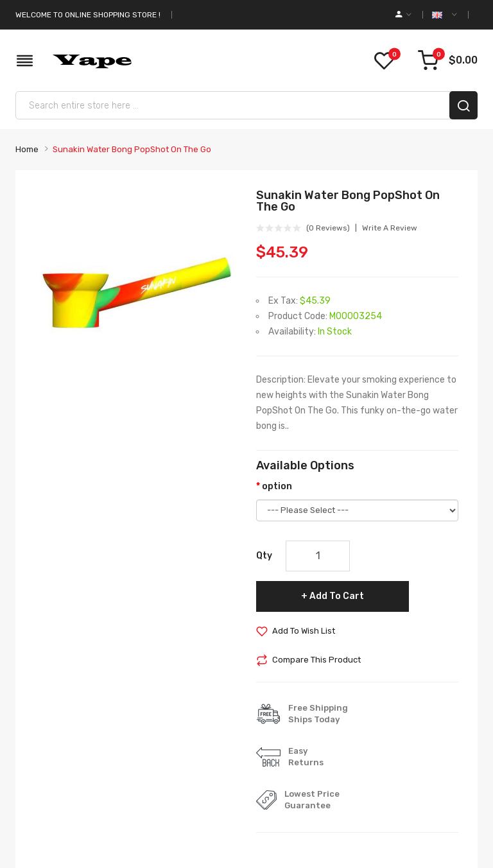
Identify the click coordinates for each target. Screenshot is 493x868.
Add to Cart (337, 596)
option (277, 486)
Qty (264, 556)
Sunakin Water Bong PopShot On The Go (132, 149)
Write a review (390, 228)
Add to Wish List (304, 631)
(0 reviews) (328, 228)
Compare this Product (316, 660)
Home (27, 149)
